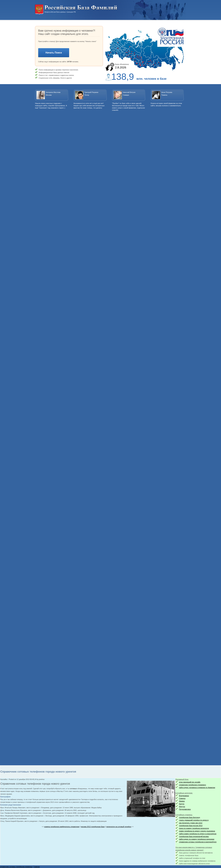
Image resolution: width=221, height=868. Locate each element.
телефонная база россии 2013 (191, 826)
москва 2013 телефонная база (93, 827)
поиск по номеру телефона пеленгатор (194, 828)
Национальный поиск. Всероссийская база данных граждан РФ (76, 10)
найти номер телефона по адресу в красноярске (198, 834)
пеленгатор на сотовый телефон (119, 827)
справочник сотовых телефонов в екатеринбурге (198, 842)
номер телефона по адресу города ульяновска (197, 831)
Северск (182, 798)
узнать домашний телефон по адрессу (194, 820)
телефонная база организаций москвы (194, 836)
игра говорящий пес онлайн (190, 782)
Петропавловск (185, 809)
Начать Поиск (54, 53)
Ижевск (182, 801)
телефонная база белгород (190, 817)
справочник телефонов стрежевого (192, 785)
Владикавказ (184, 796)
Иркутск (182, 807)
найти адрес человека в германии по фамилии (197, 787)
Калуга (182, 804)
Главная (37, 867)
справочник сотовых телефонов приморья (16, 867)
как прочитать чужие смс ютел (191, 823)
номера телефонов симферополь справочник (62, 827)
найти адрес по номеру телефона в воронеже (197, 839)
